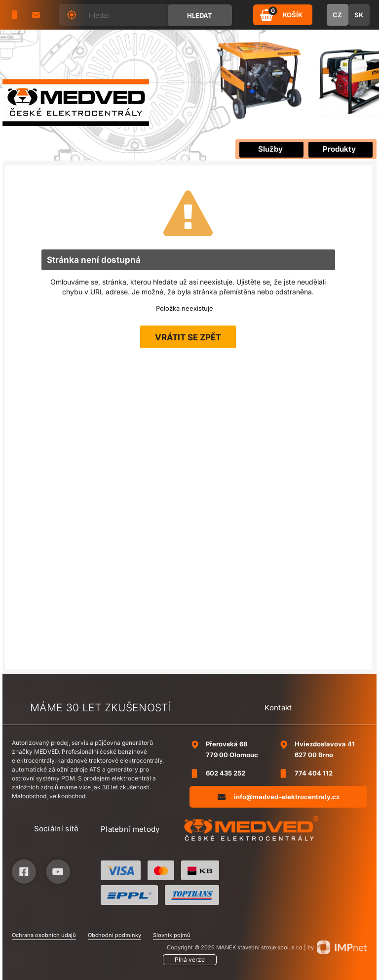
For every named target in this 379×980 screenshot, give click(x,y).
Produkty (339, 149)
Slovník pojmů (172, 935)
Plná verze (190, 960)
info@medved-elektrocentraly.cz (279, 796)
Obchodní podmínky (114, 935)
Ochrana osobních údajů (44, 935)
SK (359, 15)
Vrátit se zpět (188, 337)
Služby (270, 149)
